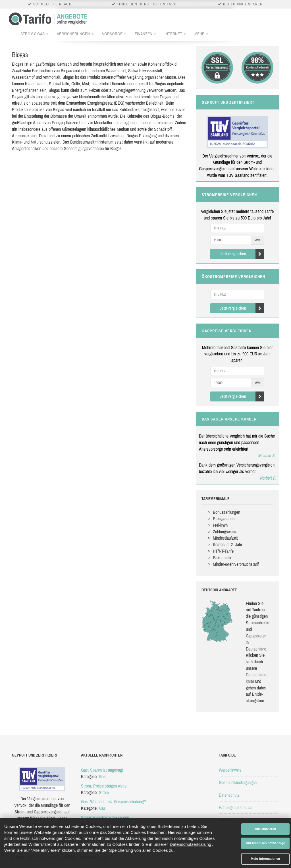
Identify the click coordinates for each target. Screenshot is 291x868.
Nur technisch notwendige (265, 843)
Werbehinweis (230, 770)
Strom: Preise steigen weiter (104, 786)
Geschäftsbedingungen (238, 782)
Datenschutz (229, 795)
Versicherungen (75, 34)
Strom (104, 792)
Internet (175, 34)
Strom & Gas (34, 34)
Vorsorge (114, 34)
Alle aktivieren (266, 829)
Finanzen (145, 34)
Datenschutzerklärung (190, 844)
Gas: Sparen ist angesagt (102, 770)
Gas (102, 776)
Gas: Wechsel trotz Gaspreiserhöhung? (113, 801)
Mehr (201, 34)
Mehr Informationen (266, 859)
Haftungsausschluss (236, 807)
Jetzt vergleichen (242, 254)
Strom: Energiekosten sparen (105, 817)
